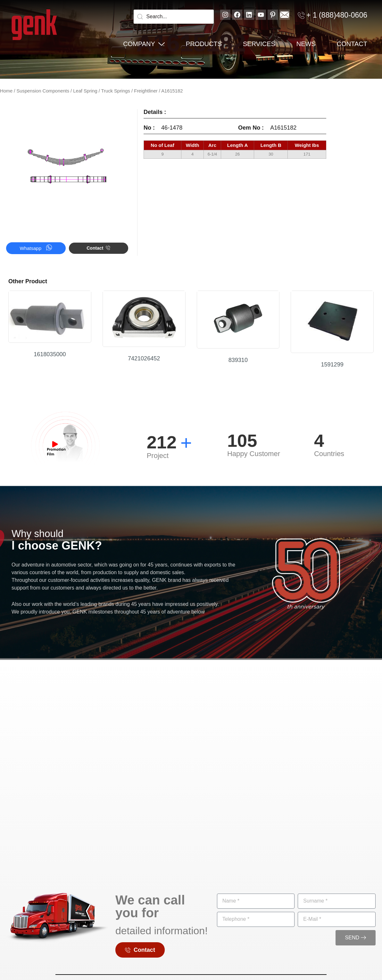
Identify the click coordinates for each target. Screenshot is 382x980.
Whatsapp (36, 248)
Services (259, 44)
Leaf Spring (85, 91)
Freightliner (146, 91)
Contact (352, 44)
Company (144, 44)
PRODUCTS (204, 44)
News (306, 44)
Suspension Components (43, 91)
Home (6, 91)
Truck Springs (116, 91)
